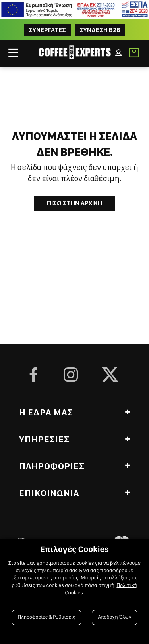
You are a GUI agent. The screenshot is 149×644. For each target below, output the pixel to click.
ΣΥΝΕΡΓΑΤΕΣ (47, 30)
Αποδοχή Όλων (115, 617)
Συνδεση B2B (100, 30)
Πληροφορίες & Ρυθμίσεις (47, 617)
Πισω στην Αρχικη (74, 203)
